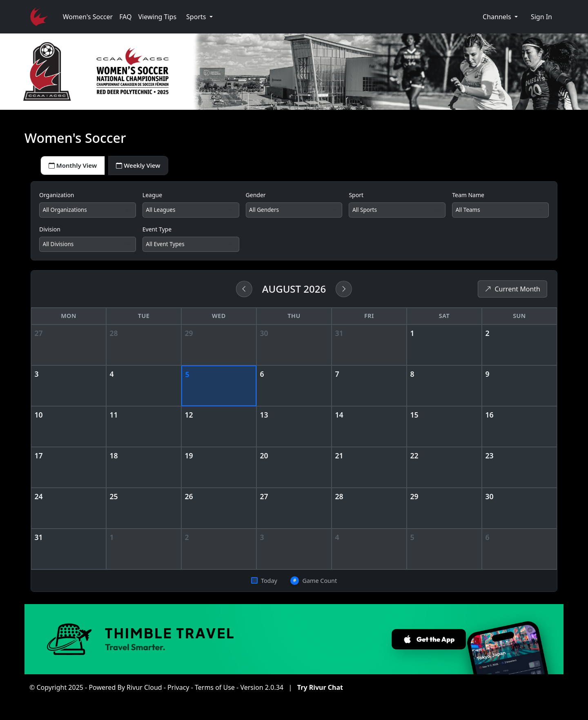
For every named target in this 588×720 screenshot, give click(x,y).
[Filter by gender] (294, 212)
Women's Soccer (88, 17)
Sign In (541, 17)
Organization (57, 196)
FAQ (125, 17)
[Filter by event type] (191, 247)
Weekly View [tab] (144, 166)
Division (50, 231)
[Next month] (344, 292)
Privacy (178, 691)
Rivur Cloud (144, 691)
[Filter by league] (191, 212)
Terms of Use (215, 691)
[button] (199, 17)
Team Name (468, 196)
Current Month (512, 292)
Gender (256, 196)
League (152, 196)
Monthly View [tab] (75, 166)
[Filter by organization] (88, 212)
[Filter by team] (500, 212)
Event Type (157, 231)
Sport (356, 196)
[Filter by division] (88, 247)
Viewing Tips (158, 17)
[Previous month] (244, 292)
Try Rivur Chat (320, 691)
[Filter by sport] (397, 212)
